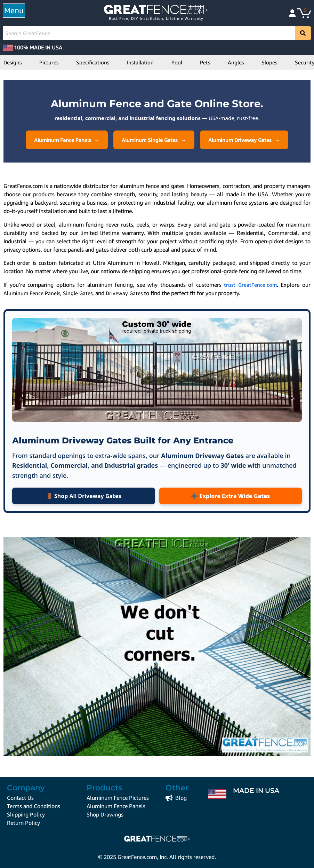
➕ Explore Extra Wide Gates (230, 496)
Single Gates (78, 293)
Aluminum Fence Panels (62, 140)
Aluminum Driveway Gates (240, 140)
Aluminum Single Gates (150, 140)
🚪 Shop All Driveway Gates (84, 496)
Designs (13, 62)
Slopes (269, 62)
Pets (205, 62)
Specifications (93, 62)
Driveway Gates (124, 293)
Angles (236, 62)
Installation (140, 62)
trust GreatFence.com (250, 285)
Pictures (49, 62)
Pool (177, 62)
